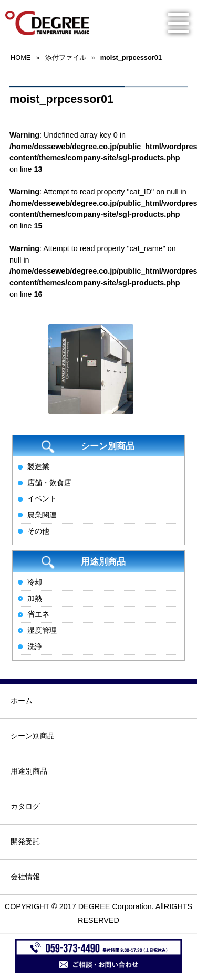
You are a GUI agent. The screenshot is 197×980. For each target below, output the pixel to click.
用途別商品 (29, 771)
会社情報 (25, 877)
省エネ (38, 614)
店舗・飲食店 (49, 483)
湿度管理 (42, 630)
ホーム (22, 701)
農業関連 (42, 515)
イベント (42, 498)
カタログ (25, 806)
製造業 (38, 466)
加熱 (35, 598)
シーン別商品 (33, 736)
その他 (38, 531)
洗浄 (35, 647)
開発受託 (25, 841)
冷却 (35, 582)
